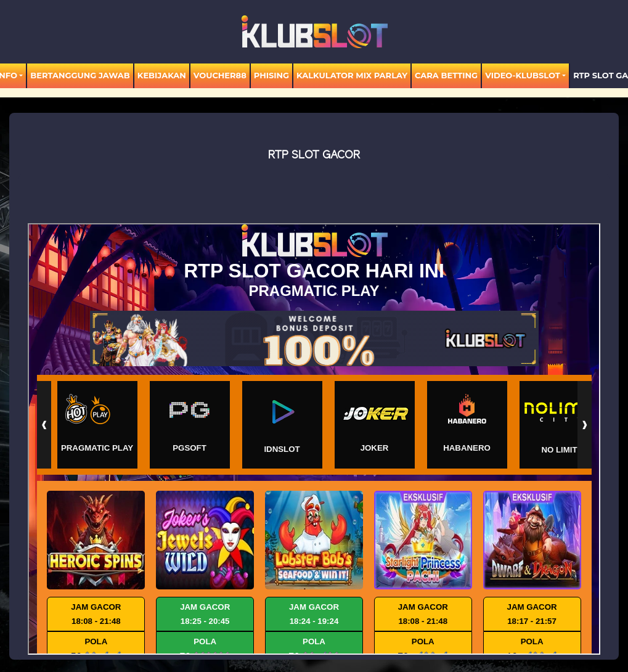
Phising (271, 75)
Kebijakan (162, 75)
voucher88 (220, 75)
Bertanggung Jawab (80, 75)
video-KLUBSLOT (523, 75)
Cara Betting (446, 75)
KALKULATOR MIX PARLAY (352, 75)
